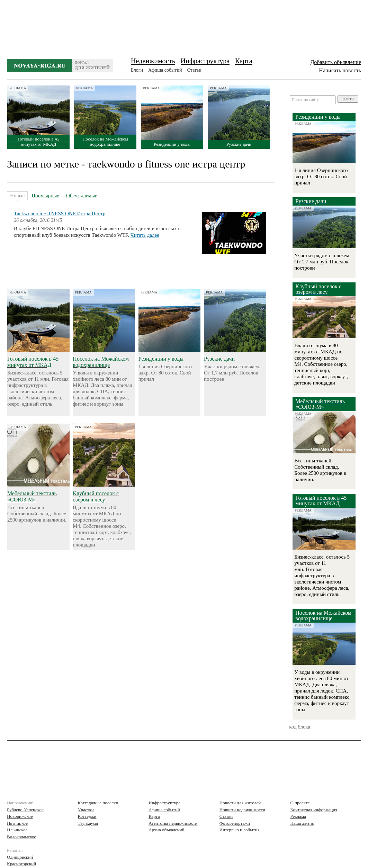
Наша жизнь (302, 823)
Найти (348, 99)
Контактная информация (314, 810)
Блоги (137, 70)
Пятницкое (17, 823)
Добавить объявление (336, 62)
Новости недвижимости (242, 810)
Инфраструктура (205, 61)
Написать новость (340, 70)
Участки (86, 810)
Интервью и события (240, 830)
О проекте (300, 803)
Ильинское (17, 830)
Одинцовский (20, 857)
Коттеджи (87, 816)
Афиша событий (165, 70)
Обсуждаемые (82, 196)
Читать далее (145, 235)
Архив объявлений (166, 830)
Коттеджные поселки (98, 803)
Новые (17, 196)
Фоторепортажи (235, 823)
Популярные (45, 196)
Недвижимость (153, 61)
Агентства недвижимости (173, 823)
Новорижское (20, 816)
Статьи (194, 70)
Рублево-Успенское (25, 810)
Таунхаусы (88, 823)
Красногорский (21, 864)
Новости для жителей (240, 803)
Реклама (298, 816)
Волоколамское (21, 837)
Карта (244, 61)
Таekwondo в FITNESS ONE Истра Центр (60, 214)
